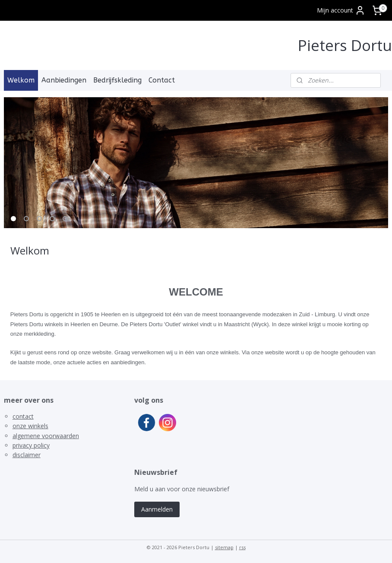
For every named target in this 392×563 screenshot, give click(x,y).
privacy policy (31, 445)
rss (242, 547)
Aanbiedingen (64, 80)
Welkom (21, 80)
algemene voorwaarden (46, 436)
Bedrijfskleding (117, 80)
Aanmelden (157, 509)
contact (23, 416)
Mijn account (341, 10)
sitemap (224, 547)
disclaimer (27, 455)
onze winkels (30, 426)
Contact (162, 80)
